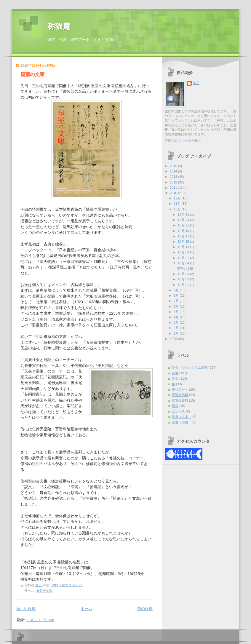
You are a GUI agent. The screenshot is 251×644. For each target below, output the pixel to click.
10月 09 (184, 252)
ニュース (178, 411)
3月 (177, 322)
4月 (177, 317)
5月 (177, 312)
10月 (178, 209)
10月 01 (184, 285)
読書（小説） (182, 422)
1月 (177, 333)
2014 (174, 171)
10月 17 (184, 236)
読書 (175, 373)
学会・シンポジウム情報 (190, 367)
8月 (177, 295)
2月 (177, 328)
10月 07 (184, 258)
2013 (174, 177)
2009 (174, 339)
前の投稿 (145, 609)
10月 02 (184, 279)
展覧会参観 (44, 591)
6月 (177, 306)
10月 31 (184, 215)
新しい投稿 (26, 609)
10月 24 (184, 220)
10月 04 (184, 263)
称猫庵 (59, 27)
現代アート (180, 389)
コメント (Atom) (40, 620)
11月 (178, 204)
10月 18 (184, 231)
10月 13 (184, 247)
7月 (177, 301)
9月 (177, 290)
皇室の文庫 (32, 75)
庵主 (196, 83)
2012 (174, 182)
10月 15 (184, 242)
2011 (174, 188)
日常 (175, 406)
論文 (175, 378)
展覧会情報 (180, 395)
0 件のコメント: (71, 585)
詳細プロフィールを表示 (183, 140)
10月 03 (184, 274)
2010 (174, 193)
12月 (178, 198)
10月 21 (184, 225)
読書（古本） (182, 417)
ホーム (86, 609)
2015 (174, 166)
